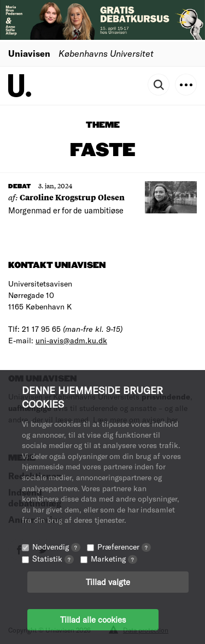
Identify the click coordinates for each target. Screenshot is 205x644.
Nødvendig (56, 547)
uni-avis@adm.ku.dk (71, 340)
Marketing (114, 559)
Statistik (53, 559)
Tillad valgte (108, 582)
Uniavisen (29, 53)
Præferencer (124, 547)
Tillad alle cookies (93, 619)
